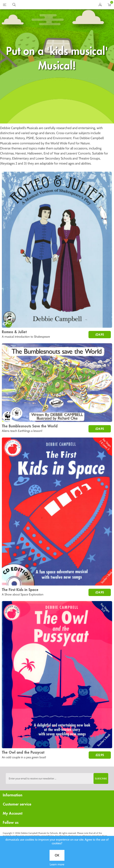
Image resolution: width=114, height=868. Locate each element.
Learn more (57, 133)
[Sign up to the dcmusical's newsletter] (57, 778)
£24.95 (100, 335)
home (52, 5)
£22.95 (100, 755)
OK (57, 124)
